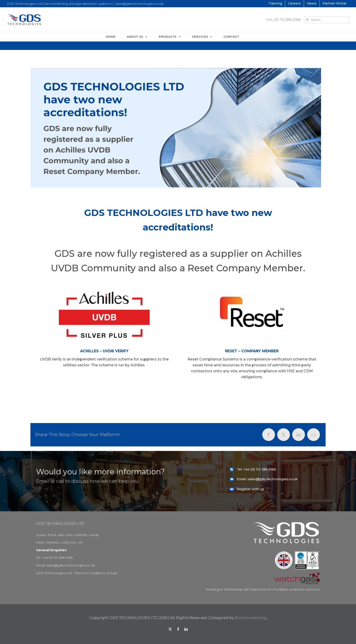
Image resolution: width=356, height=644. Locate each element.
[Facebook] (269, 435)
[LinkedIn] (299, 435)
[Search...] (327, 20)
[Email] (314, 435)
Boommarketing (251, 618)
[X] (284, 435)
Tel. (240, 469)
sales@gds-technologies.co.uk (139, 4)
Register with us (250, 489)
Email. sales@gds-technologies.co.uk (267, 479)
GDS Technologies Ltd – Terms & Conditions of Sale (77, 573)
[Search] (307, 20)
